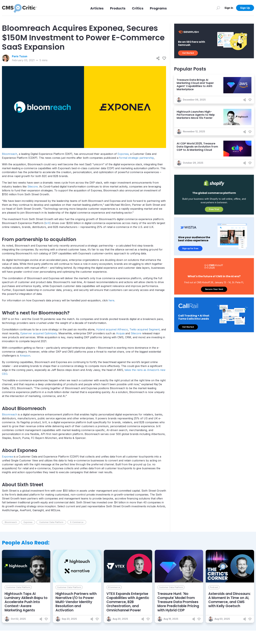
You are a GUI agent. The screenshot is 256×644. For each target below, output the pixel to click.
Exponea (123, 154)
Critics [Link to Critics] (138, 8)
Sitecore (33, 186)
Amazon (25, 356)
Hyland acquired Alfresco (112, 329)
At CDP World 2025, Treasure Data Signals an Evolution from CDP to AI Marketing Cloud (197, 147)
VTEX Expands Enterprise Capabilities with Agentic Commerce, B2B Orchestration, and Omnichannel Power (128, 602)
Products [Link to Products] (118, 8)
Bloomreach (10, 154)
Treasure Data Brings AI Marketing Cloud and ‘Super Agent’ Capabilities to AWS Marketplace (195, 85)
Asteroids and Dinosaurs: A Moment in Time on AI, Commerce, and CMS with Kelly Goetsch (230, 600)
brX (48, 223)
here (111, 300)
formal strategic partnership (136, 158)
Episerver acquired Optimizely (39, 333)
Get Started (188, 53)
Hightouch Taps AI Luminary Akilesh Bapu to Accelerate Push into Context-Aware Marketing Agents (26, 602)
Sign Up (245, 8)
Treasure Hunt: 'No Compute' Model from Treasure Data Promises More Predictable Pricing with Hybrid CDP (178, 602)
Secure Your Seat (214, 289)
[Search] (218, 8)
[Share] (158, 58)
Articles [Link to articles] (97, 8)
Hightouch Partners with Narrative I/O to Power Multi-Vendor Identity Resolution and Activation (76, 602)
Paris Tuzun (20, 56)
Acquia (120, 333)
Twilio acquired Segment (145, 329)
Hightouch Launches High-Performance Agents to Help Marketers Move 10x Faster (196, 115)
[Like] (164, 58)
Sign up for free (190, 248)
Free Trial (214, 209)
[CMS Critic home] (19, 8)
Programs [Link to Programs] (158, 8)
